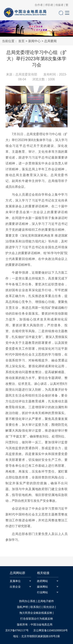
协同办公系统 (27, 601)
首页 (21, 41)
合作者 (39, 5)
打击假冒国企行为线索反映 (37, 619)
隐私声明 (23, 607)
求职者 (49, 5)
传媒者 (59, 5)
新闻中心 (34, 41)
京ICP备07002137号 (17, 630)
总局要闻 (50, 41)
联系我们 (36, 607)
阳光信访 (49, 607)
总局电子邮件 (46, 601)
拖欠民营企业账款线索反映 (36, 613)
